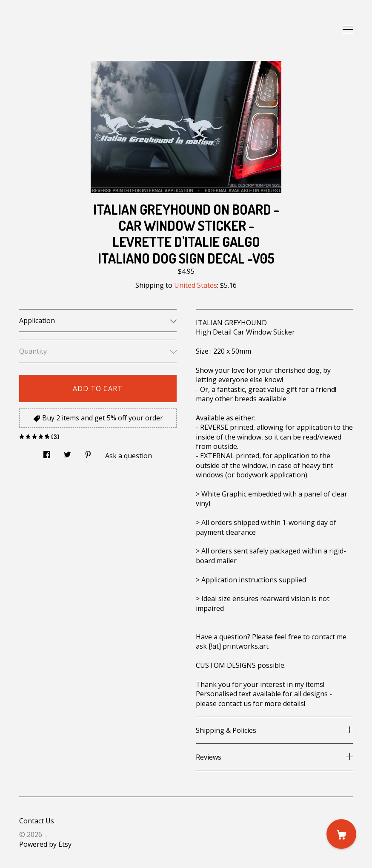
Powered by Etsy (45, 844)
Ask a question (129, 456)
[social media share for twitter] (67, 452)
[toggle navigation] (348, 30)
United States (196, 285)
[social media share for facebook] (47, 452)
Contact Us (37, 821)
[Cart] (341, 834)
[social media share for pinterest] (88, 452)
